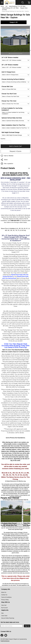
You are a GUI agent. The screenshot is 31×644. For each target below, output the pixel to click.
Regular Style (24, 8)
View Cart (4, 605)
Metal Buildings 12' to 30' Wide (17, 6)
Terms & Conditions (6, 597)
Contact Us (4, 595)
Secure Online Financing (8, 618)
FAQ (2, 613)
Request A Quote (15, 151)
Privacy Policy (5, 600)
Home (2, 6)
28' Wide (4, 10)
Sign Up (27, 626)
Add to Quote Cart (15, 146)
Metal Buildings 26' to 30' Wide (10, 8)
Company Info (6, 589)
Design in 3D (14, 22)
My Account (4, 608)
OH (6, 6)
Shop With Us (5, 602)
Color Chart (4, 616)
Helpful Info (5, 610)
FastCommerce (5, 641)
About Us (4, 592)
